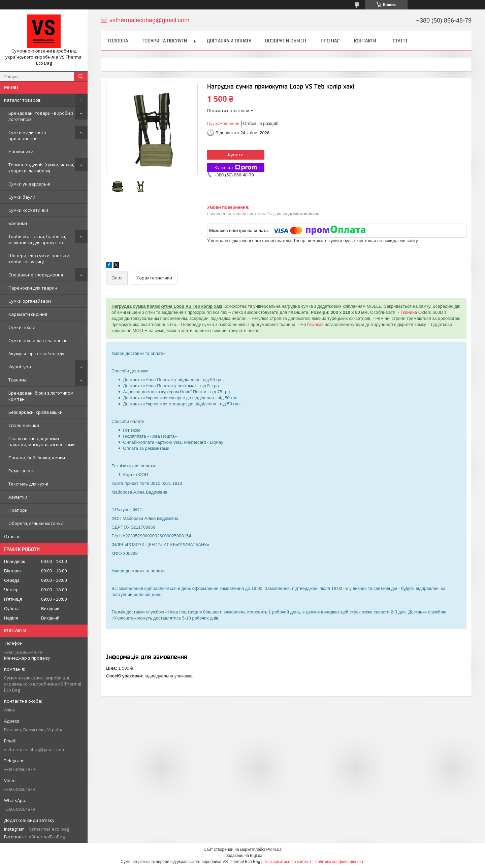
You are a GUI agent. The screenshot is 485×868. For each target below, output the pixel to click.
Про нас (330, 41)
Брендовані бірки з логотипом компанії (41, 396)
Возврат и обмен (286, 41)
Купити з (236, 168)
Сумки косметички (28, 210)
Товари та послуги (164, 41)
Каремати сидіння (28, 314)
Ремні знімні (21, 471)
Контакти (365, 41)
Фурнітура (20, 367)
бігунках (315, 324)
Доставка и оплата (229, 41)
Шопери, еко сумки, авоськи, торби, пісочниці (39, 259)
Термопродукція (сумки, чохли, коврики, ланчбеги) (41, 168)
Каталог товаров (22, 100)
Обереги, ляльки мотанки (36, 523)
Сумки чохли (22, 327)
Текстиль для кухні (28, 484)
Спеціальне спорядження (36, 275)
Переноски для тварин (33, 288)
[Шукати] (81, 76)
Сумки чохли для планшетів (38, 340)
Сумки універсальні (29, 184)
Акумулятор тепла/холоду (36, 354)
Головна (118, 41)
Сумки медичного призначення (27, 135)
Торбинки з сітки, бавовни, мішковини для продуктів (37, 239)
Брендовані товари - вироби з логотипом (41, 116)
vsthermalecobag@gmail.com (34, 749)
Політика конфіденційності (339, 862)
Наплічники (21, 152)
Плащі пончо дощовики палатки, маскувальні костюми (42, 441)
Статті (400, 41)
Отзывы (13, 536)
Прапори (18, 510)
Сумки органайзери (30, 301)
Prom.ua (274, 849)
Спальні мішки (24, 425)
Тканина (18, 380)
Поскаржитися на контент (287, 862)
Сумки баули (22, 197)
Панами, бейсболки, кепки (37, 458)
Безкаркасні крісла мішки (36, 412)
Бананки (18, 223)
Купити (236, 155)
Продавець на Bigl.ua (243, 856)
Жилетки (18, 497)
